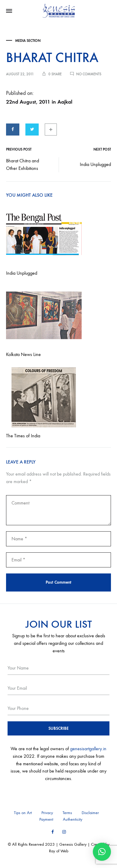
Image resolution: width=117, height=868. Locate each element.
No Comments (89, 74)
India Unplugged (95, 164)
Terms (67, 813)
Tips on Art (23, 813)
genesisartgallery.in (88, 749)
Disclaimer (90, 813)
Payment (46, 819)
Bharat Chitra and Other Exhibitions (23, 164)
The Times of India (23, 436)
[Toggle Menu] (9, 11)
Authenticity (73, 819)
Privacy (47, 813)
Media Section (28, 41)
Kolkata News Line (23, 354)
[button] (102, 852)
